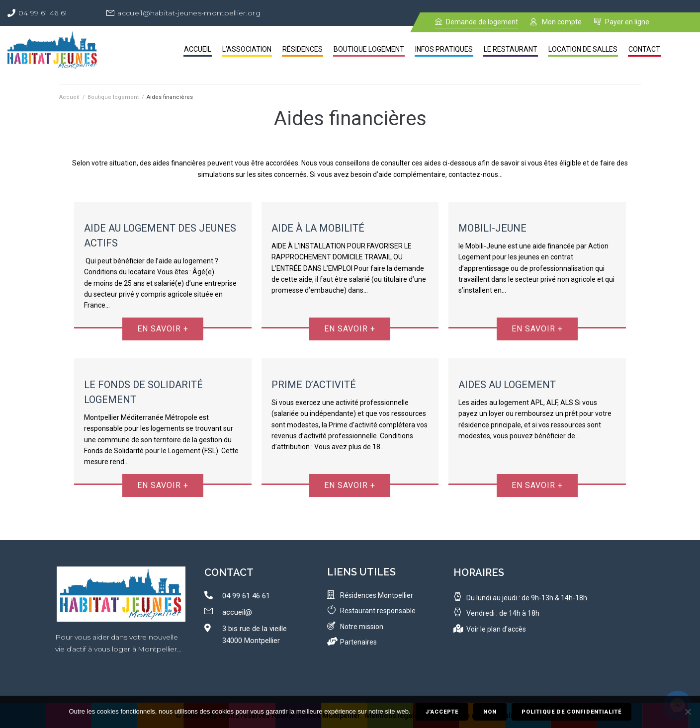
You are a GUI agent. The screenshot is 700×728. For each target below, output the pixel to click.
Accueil (69, 97)
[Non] (688, 712)
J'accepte (442, 712)
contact (229, 572)
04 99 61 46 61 (43, 13)
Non (490, 712)
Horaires (479, 572)
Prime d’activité (314, 385)
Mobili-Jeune (492, 228)
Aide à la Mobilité (318, 228)
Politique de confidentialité (571, 712)
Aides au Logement (507, 385)
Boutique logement (113, 97)
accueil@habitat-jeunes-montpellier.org (189, 13)
